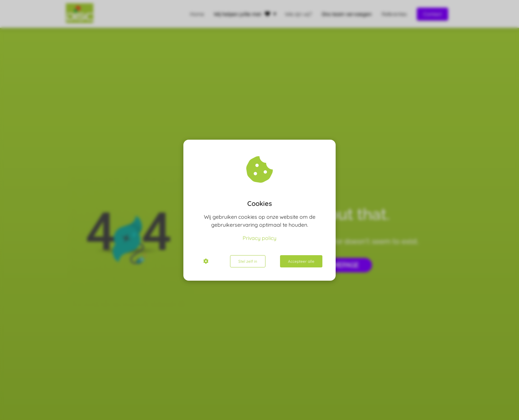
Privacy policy (259, 238)
